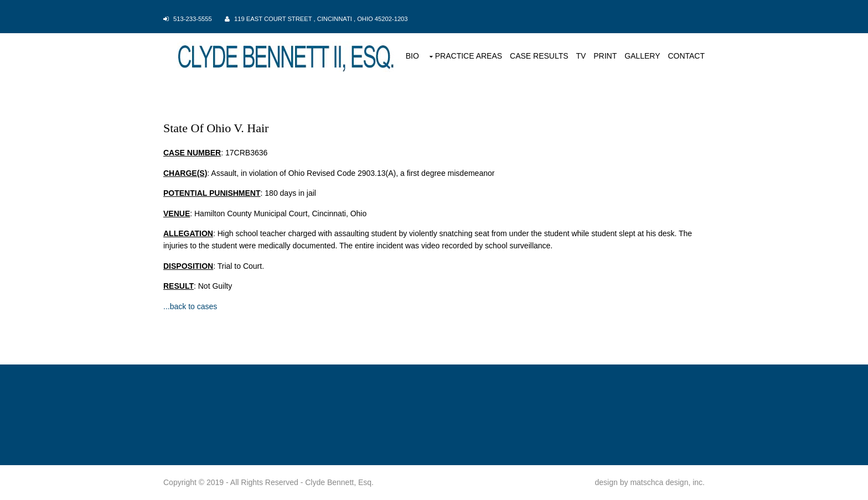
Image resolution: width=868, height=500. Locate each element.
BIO (412, 56)
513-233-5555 (193, 19)
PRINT (605, 56)
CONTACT (686, 56)
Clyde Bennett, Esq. (339, 482)
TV (581, 56)
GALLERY (642, 56)
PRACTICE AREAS (469, 56)
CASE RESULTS (539, 56)
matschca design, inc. (667, 482)
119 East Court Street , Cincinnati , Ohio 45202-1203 (321, 19)
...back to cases (190, 306)
